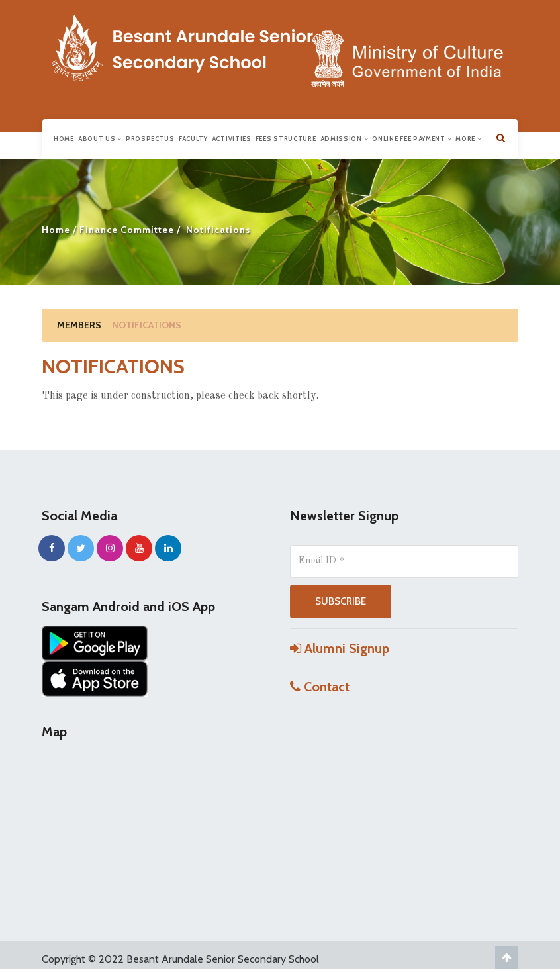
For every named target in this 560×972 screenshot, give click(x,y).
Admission (345, 139)
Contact (320, 687)
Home (64, 139)
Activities (232, 139)
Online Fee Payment (412, 139)
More (468, 139)
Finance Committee (127, 230)
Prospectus (150, 139)
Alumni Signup (340, 648)
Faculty (193, 139)
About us (100, 139)
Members (79, 325)
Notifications (147, 325)
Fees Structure (286, 139)
